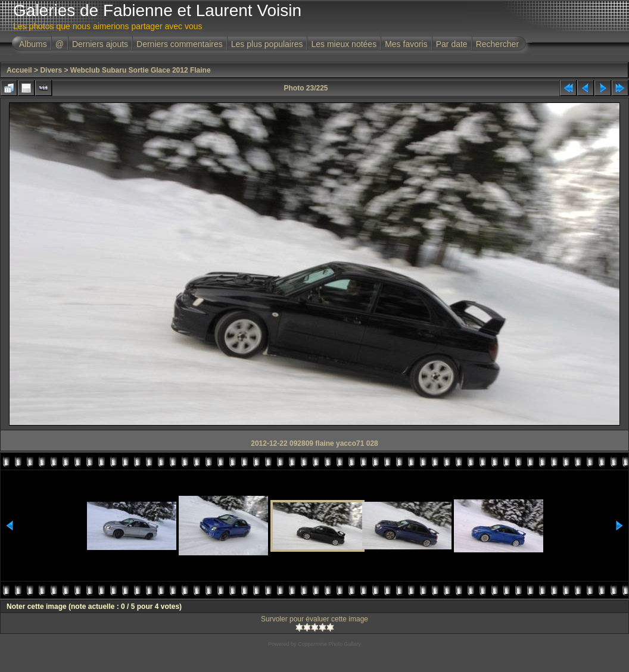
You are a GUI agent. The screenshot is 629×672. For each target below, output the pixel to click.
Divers (51, 70)
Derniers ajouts (100, 44)
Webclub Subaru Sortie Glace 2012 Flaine (141, 70)
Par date (452, 44)
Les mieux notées (344, 44)
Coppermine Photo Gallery (329, 644)
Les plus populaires (267, 44)
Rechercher (497, 44)
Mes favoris (406, 44)
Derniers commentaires (180, 44)
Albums (33, 44)
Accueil (19, 70)
